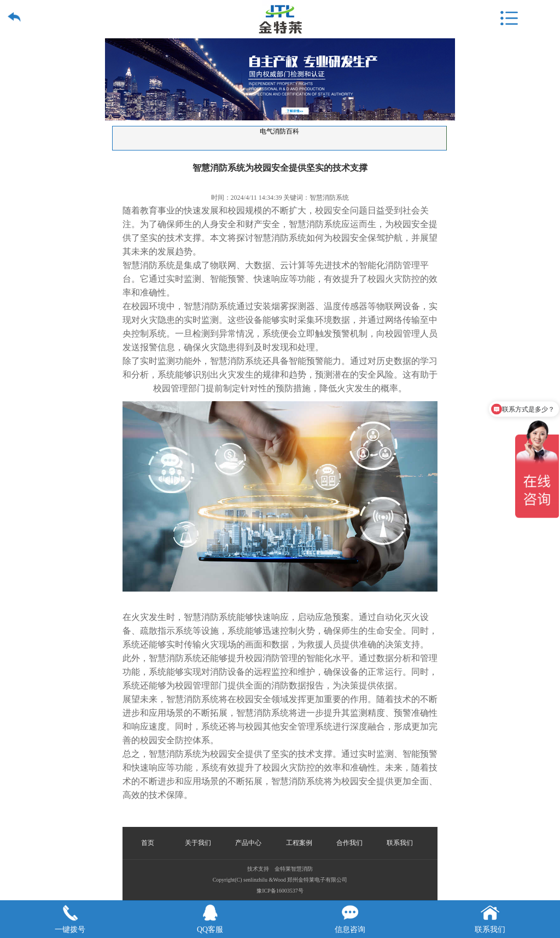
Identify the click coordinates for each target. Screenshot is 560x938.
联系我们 (400, 843)
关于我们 (198, 843)
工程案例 (299, 843)
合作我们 (349, 843)
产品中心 (248, 843)
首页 (148, 843)
